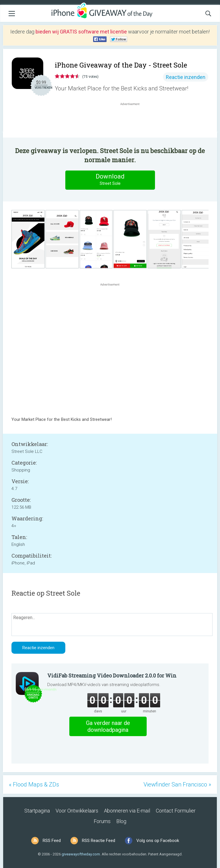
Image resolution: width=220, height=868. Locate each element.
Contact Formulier (176, 811)
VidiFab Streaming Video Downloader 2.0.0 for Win (112, 675)
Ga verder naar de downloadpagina (108, 726)
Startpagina (37, 811)
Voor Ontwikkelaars (77, 811)
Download (110, 180)
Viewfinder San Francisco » (177, 784)
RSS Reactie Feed (99, 841)
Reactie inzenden (186, 77)
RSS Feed (52, 841)
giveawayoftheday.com (81, 854)
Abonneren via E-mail (127, 811)
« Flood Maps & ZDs (34, 784)
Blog (121, 821)
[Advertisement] (133, 120)
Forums (102, 821)
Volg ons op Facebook (158, 841)
